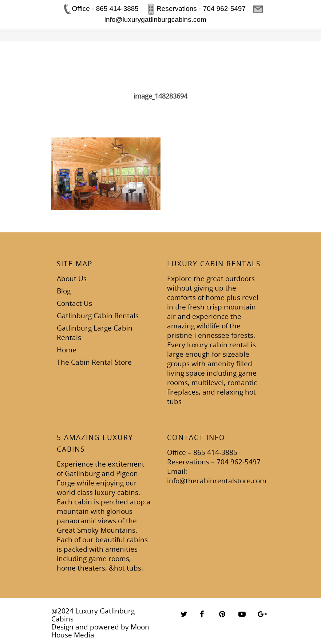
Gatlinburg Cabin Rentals (98, 316)
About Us (72, 279)
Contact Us (74, 303)
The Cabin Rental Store (94, 362)
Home (67, 350)
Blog (64, 291)
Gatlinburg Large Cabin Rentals (95, 333)
